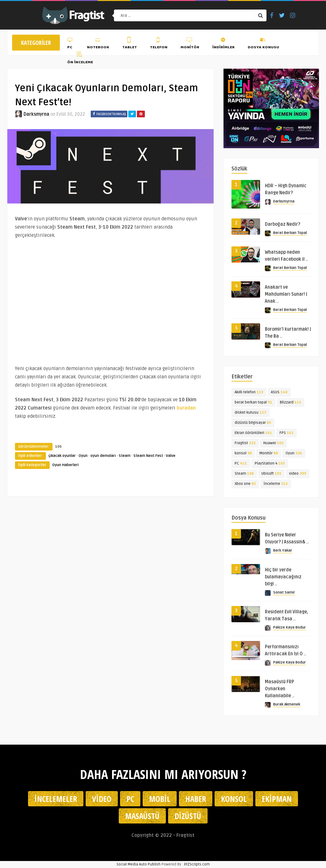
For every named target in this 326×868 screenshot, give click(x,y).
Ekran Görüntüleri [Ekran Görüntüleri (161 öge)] (253, 433)
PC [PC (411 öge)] (241, 463)
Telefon (159, 44)
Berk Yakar (283, 551)
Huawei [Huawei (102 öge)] (273, 443)
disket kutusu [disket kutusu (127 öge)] (251, 413)
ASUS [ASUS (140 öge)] (279, 392)
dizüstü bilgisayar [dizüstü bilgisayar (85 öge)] (253, 423)
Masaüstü (142, 816)
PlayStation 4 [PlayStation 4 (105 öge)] (270, 463)
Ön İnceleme (80, 59)
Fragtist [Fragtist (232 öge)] (245, 443)
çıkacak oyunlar (62, 456)
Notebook (98, 44)
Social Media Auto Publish (138, 864)
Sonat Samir (284, 592)
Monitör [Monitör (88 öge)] (269, 453)
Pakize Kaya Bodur (290, 627)
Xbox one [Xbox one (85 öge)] (245, 484)
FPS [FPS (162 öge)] (287, 433)
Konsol (234, 799)
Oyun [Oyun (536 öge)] (294, 453)
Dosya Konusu (263, 44)
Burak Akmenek (287, 704)
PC (71, 44)
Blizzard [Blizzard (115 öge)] (291, 402)
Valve (171, 456)
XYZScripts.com (197, 864)
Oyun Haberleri (65, 465)
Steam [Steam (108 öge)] (244, 474)
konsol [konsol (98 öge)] (243, 453)
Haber (196, 799)
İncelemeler (56, 799)
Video (102, 799)
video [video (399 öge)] (298, 474)
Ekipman (277, 799)
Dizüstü (188, 816)
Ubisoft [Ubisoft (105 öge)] (271, 474)
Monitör (190, 44)
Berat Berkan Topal (290, 233)
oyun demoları (103, 456)
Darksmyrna (36, 114)
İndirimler (223, 44)
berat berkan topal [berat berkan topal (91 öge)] (253, 402)
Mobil (160, 799)
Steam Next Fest (148, 456)
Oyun (83, 456)
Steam (125, 456)
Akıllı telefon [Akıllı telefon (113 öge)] (249, 392)
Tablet (130, 44)
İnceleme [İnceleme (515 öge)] (276, 484)
